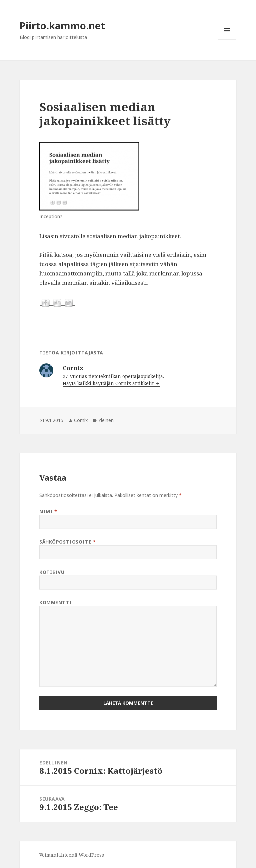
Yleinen (106, 420)
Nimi (48, 511)
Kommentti (55, 602)
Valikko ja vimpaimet (227, 39)
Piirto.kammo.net (62, 25)
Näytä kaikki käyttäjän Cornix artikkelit (109, 383)
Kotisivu (52, 572)
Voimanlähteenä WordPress (72, 855)
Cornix (81, 420)
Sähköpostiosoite (67, 542)
